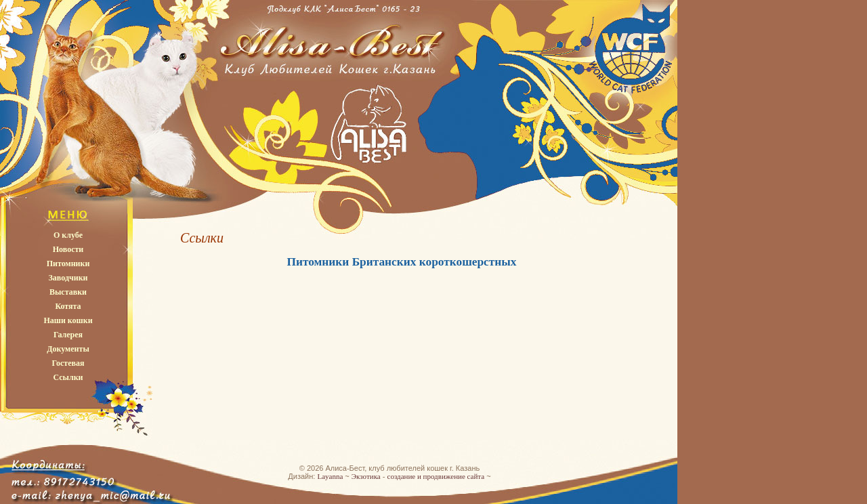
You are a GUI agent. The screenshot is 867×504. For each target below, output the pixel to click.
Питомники (68, 264)
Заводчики (68, 278)
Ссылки (68, 377)
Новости (68, 249)
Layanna (330, 476)
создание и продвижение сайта (436, 476)
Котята (68, 306)
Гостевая (68, 363)
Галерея (68, 335)
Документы (68, 349)
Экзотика (366, 476)
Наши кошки (68, 320)
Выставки (68, 292)
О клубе (68, 235)
